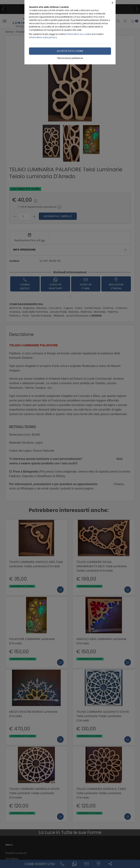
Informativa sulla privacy (43, 37)
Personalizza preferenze (70, 58)
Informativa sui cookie (79, 34)
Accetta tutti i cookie (70, 51)
